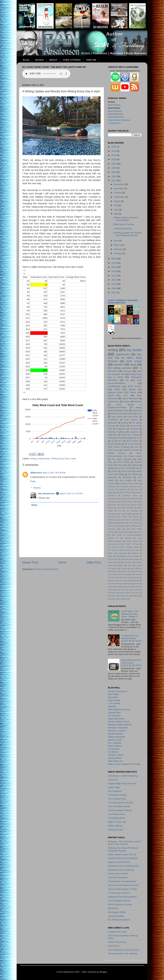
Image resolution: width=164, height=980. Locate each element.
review (137, 587)
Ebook (139, 502)
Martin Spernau (126, 526)
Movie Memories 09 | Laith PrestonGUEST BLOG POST (131, 663)
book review (134, 361)
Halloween (121, 429)
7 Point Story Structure (119, 893)
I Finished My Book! (123, 229)
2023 (114, 155)
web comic (137, 438)
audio (123, 559)
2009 (114, 288)
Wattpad (135, 465)
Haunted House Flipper (118, 517)
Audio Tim (113, 780)
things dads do (126, 593)
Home (62, 562)
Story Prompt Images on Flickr (123, 889)
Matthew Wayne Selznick (120, 725)
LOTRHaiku (113, 420)
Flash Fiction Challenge (119, 447)
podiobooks (126, 584)
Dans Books (117, 417)
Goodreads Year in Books (118, 514)
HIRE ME (91, 60)
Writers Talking (115, 826)
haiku (137, 571)
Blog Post (135, 489)
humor (110, 574)
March (117, 245)
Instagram (121, 523)
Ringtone (131, 532)
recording (120, 587)
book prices (128, 562)
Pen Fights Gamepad (122, 459)
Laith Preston (131, 420)
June (117, 210)
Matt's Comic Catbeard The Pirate (124, 764)
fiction (133, 568)
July (116, 205)
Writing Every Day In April (64, 459)
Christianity (112, 499)
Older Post (94, 562)
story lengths (126, 480)
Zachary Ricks (115, 758)
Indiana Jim (112, 520)
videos (118, 596)
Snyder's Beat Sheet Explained (123, 858)
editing (121, 474)
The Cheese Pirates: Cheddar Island (123, 547)
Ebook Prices (116, 505)
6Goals (123, 426)
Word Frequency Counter (120, 904)
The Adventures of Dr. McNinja (123, 954)
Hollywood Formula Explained (122, 897)
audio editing (134, 559)
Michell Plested (117, 453)
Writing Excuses (116, 830)
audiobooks (123, 354)
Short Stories (114, 105)
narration (119, 365)
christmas (137, 411)
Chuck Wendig (114, 444)
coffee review (137, 565)
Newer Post (30, 562)
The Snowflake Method (119, 901)
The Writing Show (116, 818)
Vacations (134, 432)
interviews (120, 574)
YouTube (114, 559)
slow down (121, 590)
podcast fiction (115, 392)
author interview (114, 562)
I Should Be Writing (117, 795)
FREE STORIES (72, 60)
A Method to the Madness (118, 487)
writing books (44, 459)
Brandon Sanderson (118, 691)
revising (125, 423)
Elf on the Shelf (132, 444)
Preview (121, 532)
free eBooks (133, 474)
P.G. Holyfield (114, 743)
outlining (130, 580)
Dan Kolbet (113, 694)
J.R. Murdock (114, 716)
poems (127, 402)
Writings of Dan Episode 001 (131, 556)
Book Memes (132, 441)
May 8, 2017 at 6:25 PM (54, 473)
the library (112, 593)
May (116, 214)
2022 (114, 159)
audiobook (112, 435)
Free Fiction (113, 450)
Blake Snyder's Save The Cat (122, 855)
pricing (137, 584)
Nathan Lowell (115, 740)
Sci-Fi (139, 532)
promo (110, 587)
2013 (114, 271)
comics (114, 471)
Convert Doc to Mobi (118, 874)
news (133, 365)
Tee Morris (113, 752)
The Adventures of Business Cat (123, 950)
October (118, 193)
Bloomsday (112, 492)
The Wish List (114, 550)
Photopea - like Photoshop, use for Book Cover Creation (125, 843)
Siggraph (128, 538)
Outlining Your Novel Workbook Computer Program (123, 849)
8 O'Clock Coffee (133, 483)
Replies (37, 488)
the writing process (120, 368)
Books (133, 392)
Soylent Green (132, 541)
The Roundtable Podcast (120, 810)
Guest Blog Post (118, 395)
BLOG (26, 60)
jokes (130, 574)
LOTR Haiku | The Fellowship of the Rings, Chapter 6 (130, 614)
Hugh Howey (114, 700)
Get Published (132, 511)
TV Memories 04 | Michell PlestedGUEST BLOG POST (131, 638)
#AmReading (114, 386)
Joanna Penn (114, 713)
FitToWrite (130, 508)
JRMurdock (36, 473)
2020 (114, 168)
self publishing (123, 438)
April (116, 241)
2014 (114, 267)
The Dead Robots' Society (120, 803)
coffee (125, 565)
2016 (114, 259)
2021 (114, 164)
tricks (110, 596)
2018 (114, 176)
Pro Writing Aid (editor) (119, 920)
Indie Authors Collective (130, 520)
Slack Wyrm (114, 946)
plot (138, 580)
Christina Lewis (126, 499)
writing (33, 459)
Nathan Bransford (116, 737)
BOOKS (39, 60)
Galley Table (114, 787)
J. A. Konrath (114, 703)
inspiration (127, 477)
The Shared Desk (116, 814)
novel (113, 580)
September (119, 197)
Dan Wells (113, 697)
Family (119, 508)
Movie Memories (116, 117)
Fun (120, 511)
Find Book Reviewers (118, 877)
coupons (114, 568)
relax (129, 587)
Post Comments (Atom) (47, 569)
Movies (130, 414)
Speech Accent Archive (119, 862)
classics (138, 468)
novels (121, 580)
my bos (139, 577)
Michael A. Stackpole (118, 728)
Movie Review (117, 414)
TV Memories (114, 123)
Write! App (112, 556)
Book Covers (135, 386)
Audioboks (122, 489)
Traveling (127, 550)
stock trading (134, 590)
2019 (114, 172)
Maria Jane (123, 411)
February (119, 249)
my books (134, 350)
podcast (127, 371)
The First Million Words (119, 806)
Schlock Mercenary (117, 942)
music (139, 414)
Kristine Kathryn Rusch (119, 722)
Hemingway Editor (117, 912)
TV (125, 544)
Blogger (103, 972)
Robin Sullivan (115, 746)
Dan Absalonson (47, 494)
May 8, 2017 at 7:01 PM (71, 494)
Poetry (117, 389)
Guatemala (135, 514)
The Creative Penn (117, 799)
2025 (114, 147)
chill (118, 565)
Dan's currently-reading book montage (123, 302)
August (118, 201)
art (127, 380)
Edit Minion (113, 908)
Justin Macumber (116, 719)
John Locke (112, 526)
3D (113, 441)
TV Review (134, 544)
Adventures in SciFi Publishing (123, 776)
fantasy (124, 568)
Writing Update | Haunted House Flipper (125, 219)
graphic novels (126, 571)
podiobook (112, 423)
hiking (111, 438)
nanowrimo (113, 402)
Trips (137, 550)
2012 (114, 276)
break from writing (130, 435)
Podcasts (134, 429)
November (119, 188)
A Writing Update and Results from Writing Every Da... (127, 234)
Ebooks (138, 402)
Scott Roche (114, 749)
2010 (114, 284)
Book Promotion (126, 492)
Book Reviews (115, 111)
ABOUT (53, 60)
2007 (114, 292)
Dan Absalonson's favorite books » (127, 338)
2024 (114, 151)
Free (136, 447)
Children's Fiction (130, 496)
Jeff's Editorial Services (119, 710)
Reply (33, 481)
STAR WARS (123, 462)
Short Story (123, 465)
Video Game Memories (119, 120)
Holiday (135, 517)
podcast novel (113, 584)
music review (128, 577)
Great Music (133, 417)
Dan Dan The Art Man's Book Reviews (125, 358)
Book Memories (115, 114)
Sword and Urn (114, 544)
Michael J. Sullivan (117, 731)
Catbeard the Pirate (117, 932)
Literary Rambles (116, 916)
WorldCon (135, 553)
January (118, 253)
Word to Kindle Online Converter (123, 885)
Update (132, 389)
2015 (114, 263)
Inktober (111, 523)
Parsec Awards (135, 456)
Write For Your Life (117, 822)
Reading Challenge (117, 432)
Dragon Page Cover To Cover (122, 784)
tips (137, 593)
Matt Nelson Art (115, 761)
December (119, 184)
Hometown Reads (131, 450)
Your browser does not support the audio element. (46, 74)
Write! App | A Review (124, 224)
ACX (120, 441)
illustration (112, 477)
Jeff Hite (112, 706)
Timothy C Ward (116, 755)
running (111, 590)
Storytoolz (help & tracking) (121, 870)
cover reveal (127, 471)
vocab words (129, 596)
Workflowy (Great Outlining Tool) (123, 866)
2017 (114, 181)
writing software (121, 599)
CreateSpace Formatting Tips (122, 881)
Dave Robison (127, 502)
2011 (114, 280)
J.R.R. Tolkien (134, 523)
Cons (137, 499)
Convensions (113, 502)
